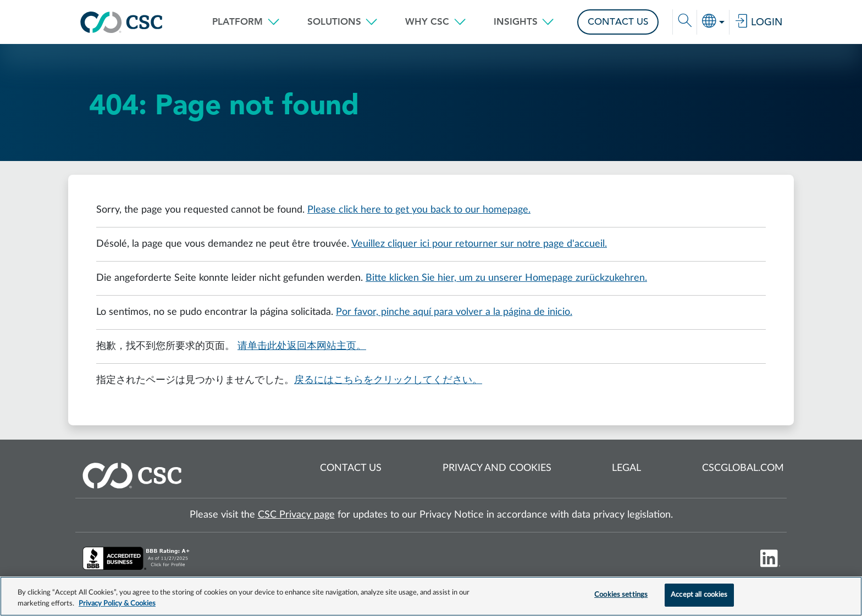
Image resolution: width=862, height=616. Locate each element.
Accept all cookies (699, 595)
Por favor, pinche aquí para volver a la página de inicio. (454, 312)
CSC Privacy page (296, 515)
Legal (626, 468)
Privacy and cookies (497, 468)
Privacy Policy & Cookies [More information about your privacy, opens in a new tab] (117, 604)
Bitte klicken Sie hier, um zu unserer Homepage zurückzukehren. (506, 278)
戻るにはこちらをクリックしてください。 (388, 380)
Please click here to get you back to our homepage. (419, 210)
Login (758, 22)
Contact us (351, 468)
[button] (246, 22)
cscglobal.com (743, 468)
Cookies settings (621, 595)
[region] (431, 596)
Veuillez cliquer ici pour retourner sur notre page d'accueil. (479, 244)
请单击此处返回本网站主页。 (302, 346)
